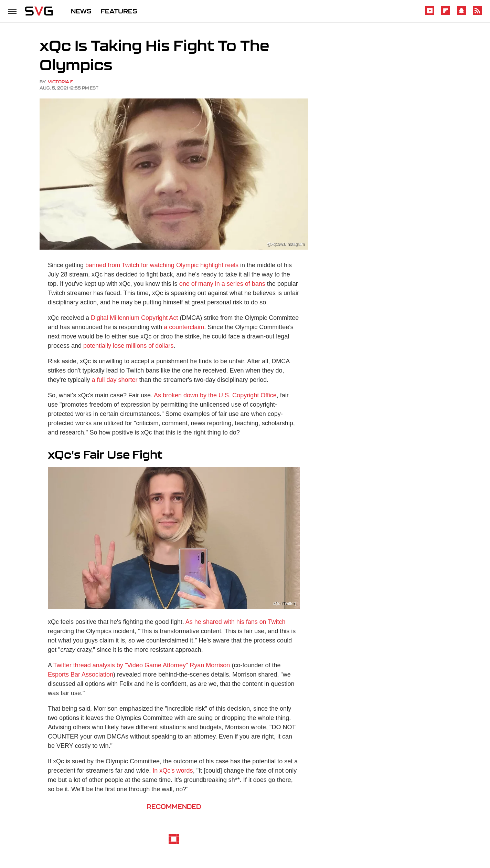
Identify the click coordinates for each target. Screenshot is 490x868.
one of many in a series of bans (222, 284)
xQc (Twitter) (285, 604)
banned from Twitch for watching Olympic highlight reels (162, 265)
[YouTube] (430, 14)
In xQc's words (173, 771)
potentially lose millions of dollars (128, 346)
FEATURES (119, 11)
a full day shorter (115, 380)
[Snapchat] (461, 14)
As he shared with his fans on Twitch (236, 622)
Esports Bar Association (81, 674)
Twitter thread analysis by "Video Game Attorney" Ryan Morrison (142, 665)
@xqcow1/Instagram (286, 244)
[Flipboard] (446, 14)
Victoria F (60, 82)
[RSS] (477, 14)
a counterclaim (184, 327)
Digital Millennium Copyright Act (134, 318)
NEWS (81, 11)
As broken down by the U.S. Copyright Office (215, 395)
